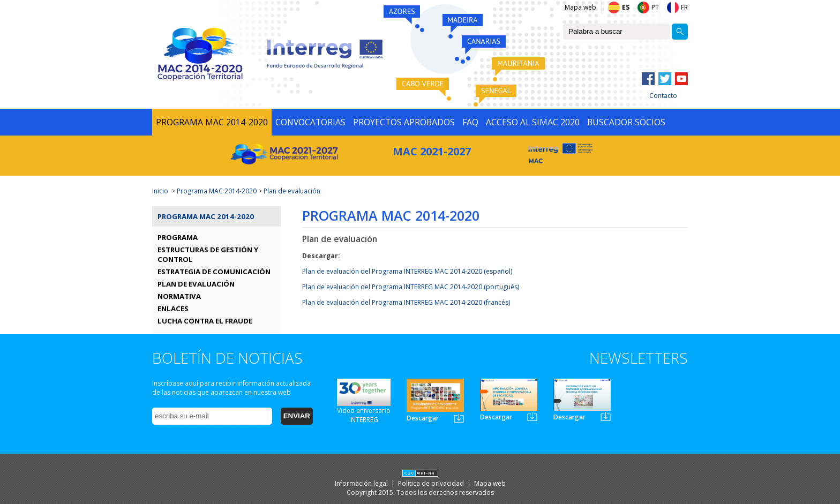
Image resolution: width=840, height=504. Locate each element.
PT (655, 7)
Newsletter (459, 418)
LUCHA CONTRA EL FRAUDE (205, 321)
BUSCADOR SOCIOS (626, 122)
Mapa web (580, 7)
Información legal (362, 483)
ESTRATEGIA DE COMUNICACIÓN (214, 272)
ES (626, 7)
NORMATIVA (179, 296)
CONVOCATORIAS (310, 122)
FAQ (470, 122)
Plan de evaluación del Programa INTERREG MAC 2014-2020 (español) (407, 271)
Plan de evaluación (292, 191)
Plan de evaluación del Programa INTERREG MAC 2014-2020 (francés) (406, 302)
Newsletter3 (606, 416)
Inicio (160, 191)
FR (684, 7)
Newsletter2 (532, 416)
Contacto (663, 96)
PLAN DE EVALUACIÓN (196, 284)
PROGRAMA (178, 237)
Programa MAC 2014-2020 (217, 191)
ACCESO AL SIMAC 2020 (533, 122)
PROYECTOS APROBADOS (404, 122)
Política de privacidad (432, 483)
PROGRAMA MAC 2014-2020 (212, 122)
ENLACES (173, 309)
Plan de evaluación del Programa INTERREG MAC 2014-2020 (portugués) (411, 287)
